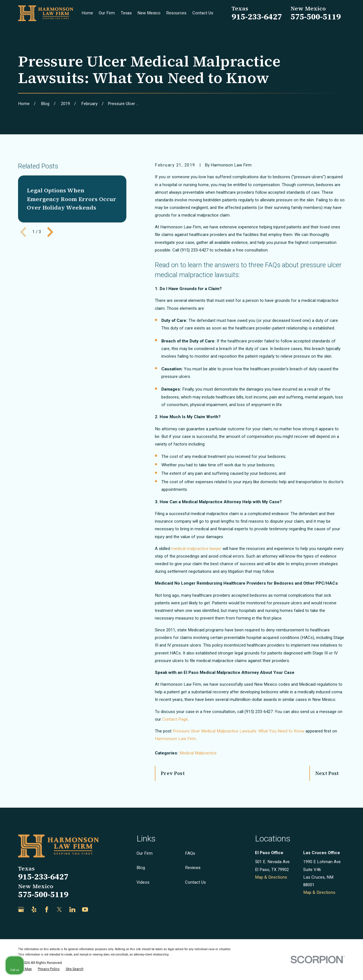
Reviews (193, 868)
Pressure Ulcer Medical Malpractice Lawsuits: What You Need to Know (238, 731)
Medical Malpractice (198, 753)
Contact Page (175, 719)
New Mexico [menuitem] (149, 13)
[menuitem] (25, 969)
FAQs (190, 853)
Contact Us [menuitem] (203, 13)
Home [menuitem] (87, 13)
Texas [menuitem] (126, 13)
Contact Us (195, 882)
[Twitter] (59, 909)
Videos (143, 882)
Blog (141, 868)
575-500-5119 (316, 17)
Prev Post (173, 773)
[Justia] (98, 909)
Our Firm (145, 853)
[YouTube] (85, 909)
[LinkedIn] (72, 909)
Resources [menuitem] (176, 13)
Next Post (327, 773)
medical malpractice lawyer (196, 549)
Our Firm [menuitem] (107, 13)
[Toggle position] (333, 800)
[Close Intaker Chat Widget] (344, 800)
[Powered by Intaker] (315, 968)
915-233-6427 (257, 17)
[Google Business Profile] (21, 909)
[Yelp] (34, 909)
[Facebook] (47, 909)
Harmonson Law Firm (175, 739)
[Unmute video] (263, 800)
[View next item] (50, 232)
